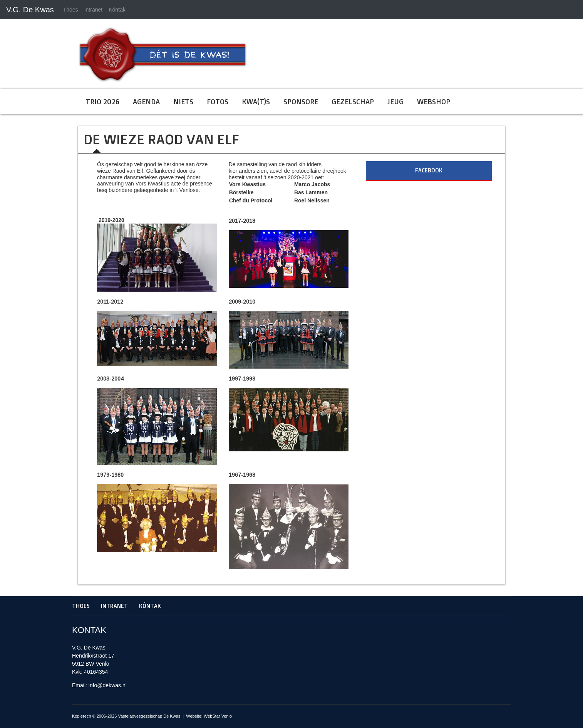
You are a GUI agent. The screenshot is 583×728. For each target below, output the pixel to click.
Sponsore (301, 102)
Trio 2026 (102, 102)
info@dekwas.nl (108, 685)
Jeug (395, 102)
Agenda (146, 102)
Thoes (71, 10)
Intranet (93, 10)
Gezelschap (353, 102)
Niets (183, 102)
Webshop (434, 102)
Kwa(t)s (256, 102)
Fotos (218, 102)
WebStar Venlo (218, 716)
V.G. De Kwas (30, 10)
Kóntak (117, 10)
